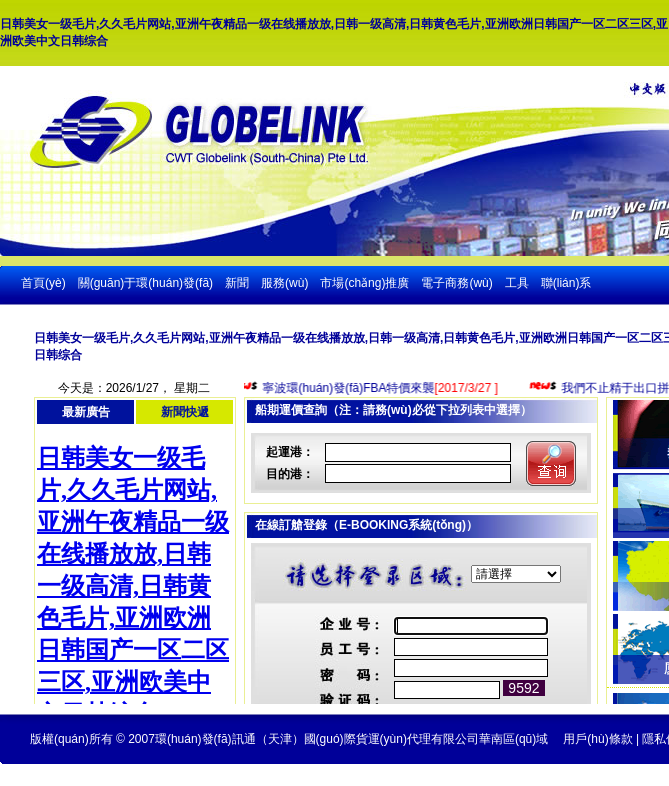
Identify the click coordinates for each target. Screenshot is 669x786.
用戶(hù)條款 (597, 739)
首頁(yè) (43, 283)
